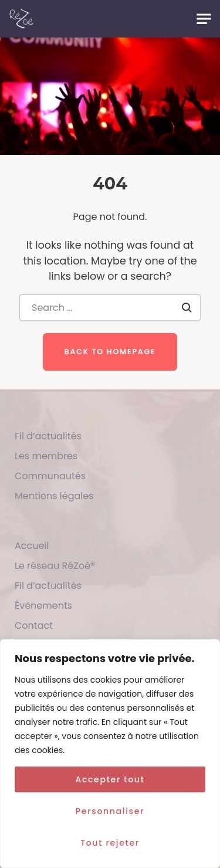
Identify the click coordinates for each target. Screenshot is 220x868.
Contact (34, 625)
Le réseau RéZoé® (55, 566)
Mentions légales (54, 496)
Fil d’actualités (48, 436)
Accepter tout (110, 779)
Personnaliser (110, 811)
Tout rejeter (110, 843)
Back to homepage (110, 352)
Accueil (32, 546)
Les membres (46, 456)
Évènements (43, 606)
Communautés (50, 476)
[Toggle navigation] (204, 19)
